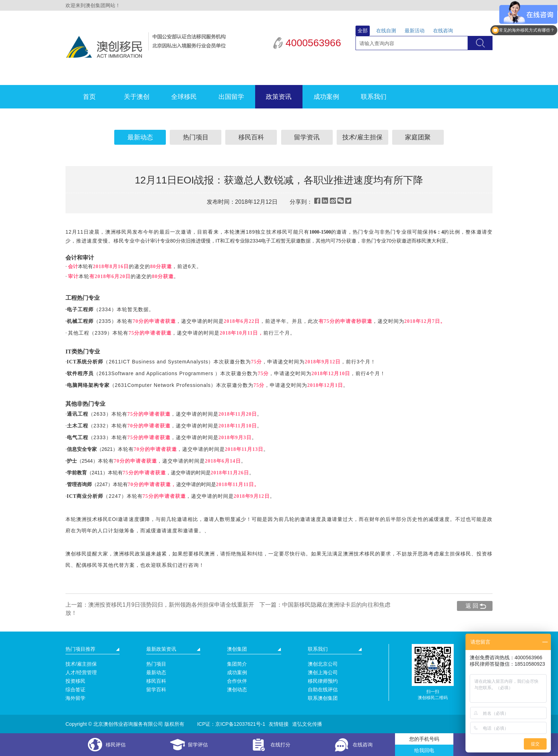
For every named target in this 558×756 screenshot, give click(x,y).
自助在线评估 (323, 690)
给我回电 (424, 750)
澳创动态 (237, 690)
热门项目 (196, 137)
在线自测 (386, 31)
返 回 (472, 606)
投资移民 (75, 681)
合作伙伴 (237, 681)
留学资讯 (307, 137)
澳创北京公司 (323, 664)
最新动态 (140, 137)
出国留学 (231, 97)
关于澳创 (137, 97)
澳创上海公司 (323, 672)
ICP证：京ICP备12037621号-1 (231, 724)
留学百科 (156, 690)
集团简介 (237, 664)
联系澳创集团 (323, 698)
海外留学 (75, 698)
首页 (89, 97)
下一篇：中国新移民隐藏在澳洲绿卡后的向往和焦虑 (325, 605)
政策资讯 (279, 97)
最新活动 (415, 31)
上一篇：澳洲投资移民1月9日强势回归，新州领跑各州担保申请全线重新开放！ (160, 609)
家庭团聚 (418, 137)
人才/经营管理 (81, 672)
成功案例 (326, 97)
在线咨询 (443, 31)
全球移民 (184, 97)
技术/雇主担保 (362, 137)
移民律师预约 (323, 681)
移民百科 (251, 137)
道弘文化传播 (307, 724)
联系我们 (374, 97)
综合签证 (75, 690)
